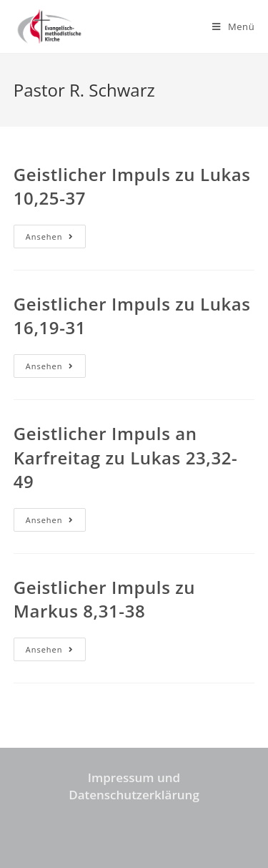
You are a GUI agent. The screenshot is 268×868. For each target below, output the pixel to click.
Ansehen (56, 239)
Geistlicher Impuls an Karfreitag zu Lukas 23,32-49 (126, 457)
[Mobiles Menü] (233, 26)
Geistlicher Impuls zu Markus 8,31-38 (104, 599)
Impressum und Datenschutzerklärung (134, 786)
